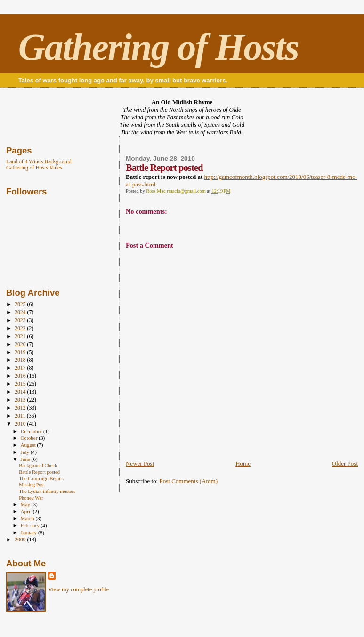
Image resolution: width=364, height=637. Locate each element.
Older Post (345, 464)
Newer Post (140, 464)
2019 (21, 352)
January (29, 532)
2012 (21, 408)
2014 (21, 392)
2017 (21, 368)
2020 (21, 344)
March (28, 518)
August (29, 445)
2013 (21, 400)
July (26, 452)
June (26, 459)
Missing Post (32, 485)
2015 (21, 384)
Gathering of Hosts (158, 47)
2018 (21, 360)
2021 (21, 336)
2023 (21, 320)
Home (243, 464)
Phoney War (31, 498)
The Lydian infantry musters (47, 491)
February (31, 525)
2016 (21, 376)
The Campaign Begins (41, 479)
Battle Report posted (39, 472)
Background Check (38, 465)
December (32, 431)
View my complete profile (78, 589)
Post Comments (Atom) (188, 481)
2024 (21, 312)
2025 (21, 304)
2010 (21, 424)
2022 (21, 328)
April (27, 511)
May (26, 504)
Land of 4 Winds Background (39, 162)
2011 (21, 416)
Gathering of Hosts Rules (34, 168)
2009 (21, 540)
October (30, 438)
